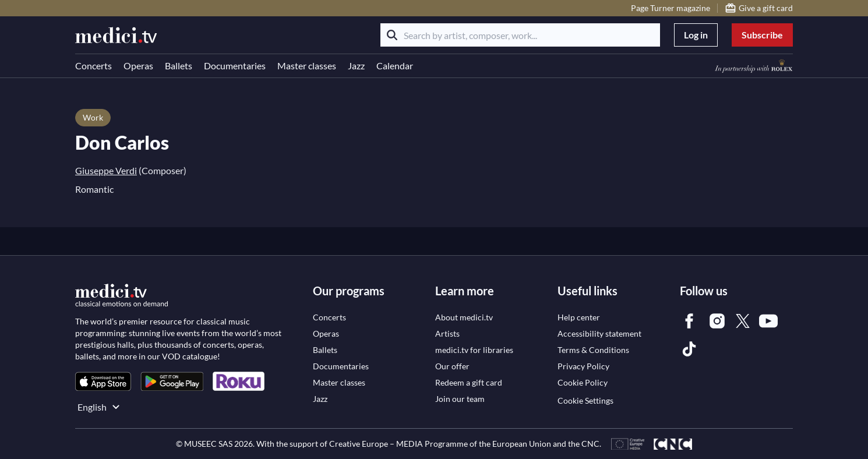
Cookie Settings (585, 400)
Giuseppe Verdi (106, 170)
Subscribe (762, 35)
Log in (696, 35)
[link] (103, 381)
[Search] (392, 35)
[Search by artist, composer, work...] (520, 35)
